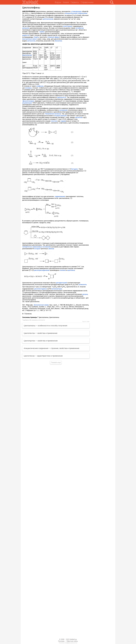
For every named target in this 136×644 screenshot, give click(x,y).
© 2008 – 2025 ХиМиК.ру (68, 639)
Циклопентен (27, 55)
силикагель (83, 285)
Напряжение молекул (53, 114)
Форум (58, 2)
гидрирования (60, 196)
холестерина (68, 26)
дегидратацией (61, 283)
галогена (54, 121)
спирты (36, 37)
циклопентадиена (40, 289)
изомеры (28, 88)
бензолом (58, 41)
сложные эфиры (53, 37)
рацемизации (27, 103)
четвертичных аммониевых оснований (36, 247)
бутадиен (75, 169)
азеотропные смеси (29, 39)
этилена (63, 270)
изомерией (63, 110)
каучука (85, 294)
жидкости (26, 35)
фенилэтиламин (28, 101)
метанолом (31, 41)
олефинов (40, 86)
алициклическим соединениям (76, 13)
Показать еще (56, 362)
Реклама (61, 641)
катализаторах (57, 289)
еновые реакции (61, 116)
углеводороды (76, 11)
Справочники (87, 2)
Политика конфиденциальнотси (68, 643)
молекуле (26, 28)
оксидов (37, 249)
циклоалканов (48, 19)
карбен (42, 32)
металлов (79, 117)
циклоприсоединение (42, 270)
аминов (51, 249)
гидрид (63, 121)
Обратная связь (72, 641)
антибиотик (80, 28)
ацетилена (71, 270)
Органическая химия (41, 305)
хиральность (62, 97)
